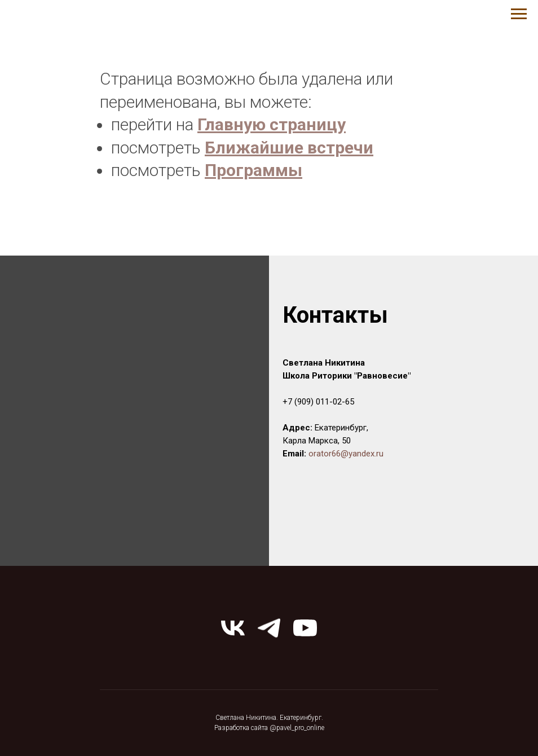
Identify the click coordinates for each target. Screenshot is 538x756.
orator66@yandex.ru (346, 454)
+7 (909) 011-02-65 (318, 402)
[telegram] (269, 628)
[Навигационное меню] (519, 14)
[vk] (233, 628)
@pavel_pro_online (297, 728)
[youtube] (305, 628)
